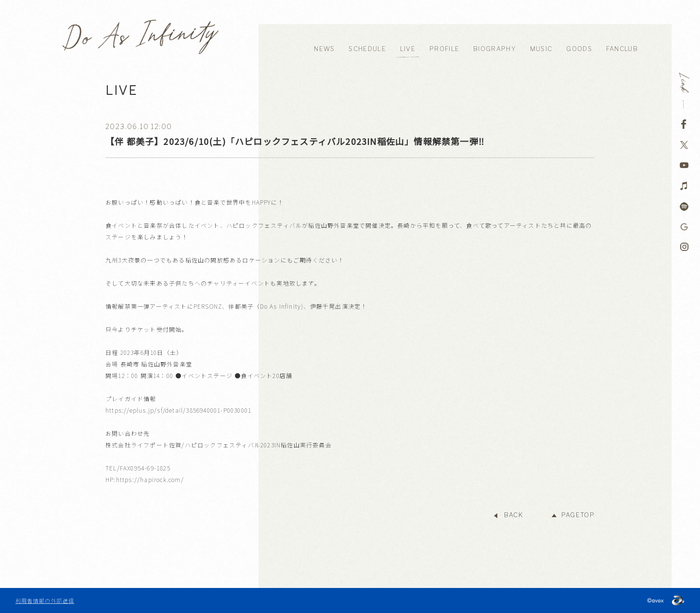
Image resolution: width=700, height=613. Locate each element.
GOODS (579, 49)
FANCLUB (622, 49)
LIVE (408, 49)
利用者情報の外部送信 (45, 600)
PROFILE (444, 49)
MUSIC (541, 49)
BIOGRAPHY (495, 49)
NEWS (324, 49)
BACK (513, 515)
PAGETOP (578, 515)
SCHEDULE (367, 49)
